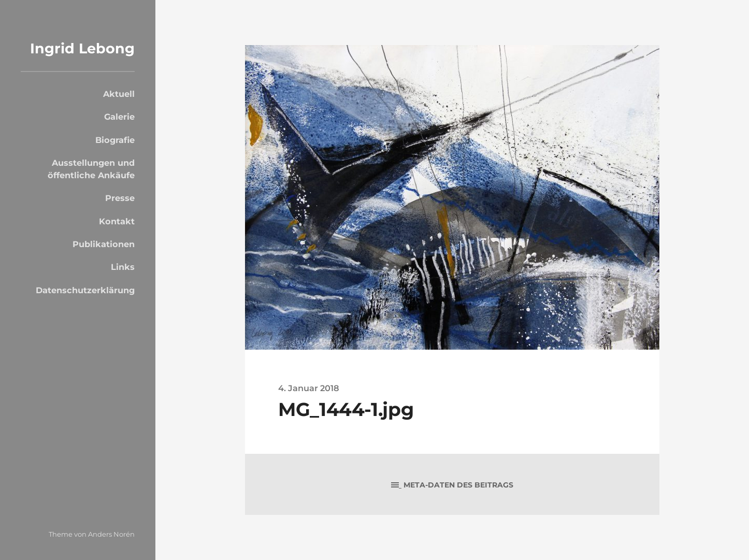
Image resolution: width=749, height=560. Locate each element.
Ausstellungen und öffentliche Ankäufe (91, 169)
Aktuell (119, 94)
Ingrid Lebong (82, 48)
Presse (120, 198)
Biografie (115, 140)
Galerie (119, 117)
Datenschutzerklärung (85, 290)
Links (123, 267)
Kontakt (117, 221)
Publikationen (104, 244)
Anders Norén (111, 534)
